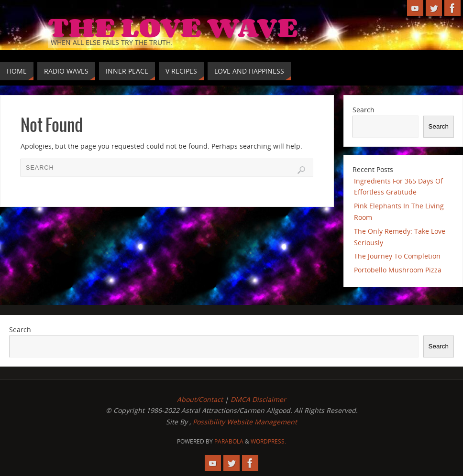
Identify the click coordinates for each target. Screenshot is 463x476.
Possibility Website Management (245, 422)
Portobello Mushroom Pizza (398, 270)
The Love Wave (173, 27)
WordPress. (268, 441)
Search (364, 110)
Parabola (229, 441)
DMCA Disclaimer (258, 399)
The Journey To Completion (397, 256)
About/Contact (200, 399)
